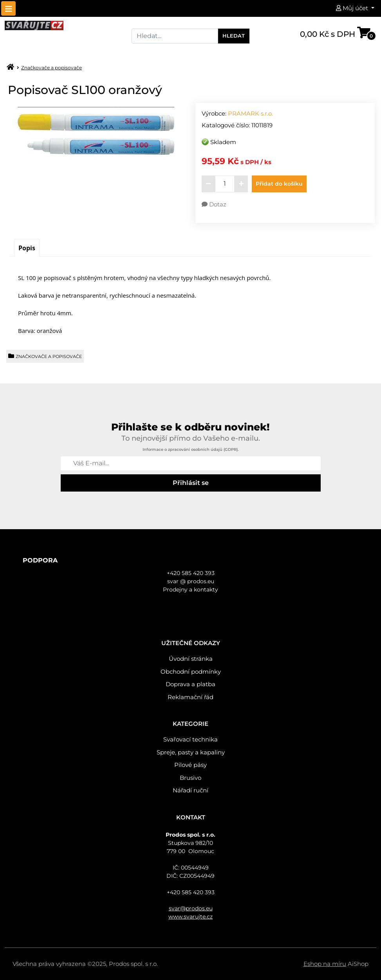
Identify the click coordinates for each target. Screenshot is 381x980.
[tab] (27, 248)
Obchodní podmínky (191, 672)
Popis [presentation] (27, 248)
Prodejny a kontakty (190, 589)
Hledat (234, 36)
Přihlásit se (191, 483)
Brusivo (190, 778)
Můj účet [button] (353, 8)
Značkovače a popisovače (51, 68)
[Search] (175, 36)
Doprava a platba (190, 684)
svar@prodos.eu (191, 908)
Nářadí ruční (190, 790)
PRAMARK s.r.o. (250, 113)
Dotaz (214, 204)
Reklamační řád (190, 697)
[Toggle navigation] (8, 8)
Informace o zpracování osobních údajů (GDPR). (190, 449)
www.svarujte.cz (190, 917)
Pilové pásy (190, 765)
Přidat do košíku (279, 184)
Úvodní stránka (191, 659)
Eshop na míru (325, 964)
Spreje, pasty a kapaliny (191, 752)
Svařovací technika (190, 739)
